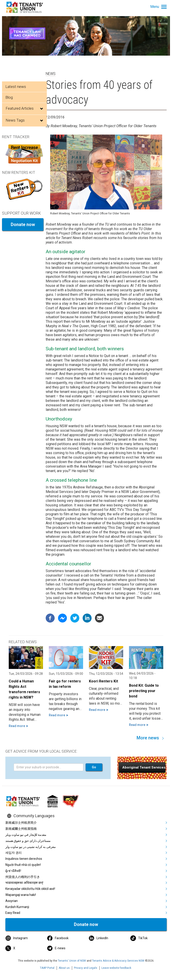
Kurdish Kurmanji (17, 907)
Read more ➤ (19, 726)
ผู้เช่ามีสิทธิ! (13, 871)
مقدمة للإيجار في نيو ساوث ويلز (26, 835)
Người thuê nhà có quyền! (23, 865)
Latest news (16, 87)
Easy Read (13, 913)
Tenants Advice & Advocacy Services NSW (118, 961)
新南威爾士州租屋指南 (21, 829)
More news (148, 738)
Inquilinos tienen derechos (24, 859)
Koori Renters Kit (103, 681)
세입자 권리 (14, 853)
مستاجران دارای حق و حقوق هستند (28, 841)
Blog (9, 97)
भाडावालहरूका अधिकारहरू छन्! (24, 883)
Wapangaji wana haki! (21, 895)
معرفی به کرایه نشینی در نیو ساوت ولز (31, 847)
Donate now (23, 224)
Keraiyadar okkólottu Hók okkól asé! (30, 889)
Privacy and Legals (86, 968)
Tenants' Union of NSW (72, 961)
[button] (142, 768)
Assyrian (12, 901)
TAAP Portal (47, 968)
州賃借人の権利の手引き (23, 877)
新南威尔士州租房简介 (21, 823)
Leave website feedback (116, 968)
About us (64, 968)
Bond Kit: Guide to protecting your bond (144, 691)
